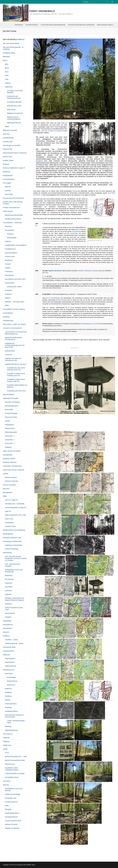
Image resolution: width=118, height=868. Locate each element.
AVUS (7, 753)
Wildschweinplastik (11, 432)
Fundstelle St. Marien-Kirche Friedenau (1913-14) (16, 375)
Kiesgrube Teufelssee (10, 462)
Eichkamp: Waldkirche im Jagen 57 (14, 168)
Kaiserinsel (8, 591)
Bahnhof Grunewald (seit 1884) (15, 760)
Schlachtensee (10, 283)
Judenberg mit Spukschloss (14, 545)
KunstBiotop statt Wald (14, 102)
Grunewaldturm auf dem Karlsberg (14, 309)
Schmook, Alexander (11, 481)
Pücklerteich (9, 272)
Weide (7, 127)
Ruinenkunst (11, 685)
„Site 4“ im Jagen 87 (11, 500)
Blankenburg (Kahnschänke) (14, 215)
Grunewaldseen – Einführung (12, 223)
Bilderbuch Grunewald (10, 130)
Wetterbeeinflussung (11, 730)
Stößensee (6, 655)
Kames (44, 260)
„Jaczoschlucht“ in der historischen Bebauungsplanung (16, 333)
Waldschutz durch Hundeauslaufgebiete (14, 118)
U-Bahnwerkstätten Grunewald (15, 774)
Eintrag (75, 191)
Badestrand (9, 575)
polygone (39, 161)
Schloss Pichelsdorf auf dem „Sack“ (14, 609)
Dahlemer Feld (8, 149)
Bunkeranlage (11, 677)
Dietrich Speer (62, 271)
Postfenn (8, 268)
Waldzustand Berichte (14, 123)
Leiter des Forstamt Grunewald (51, 131)
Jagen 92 (8, 511)
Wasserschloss (10, 428)
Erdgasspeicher (8, 175)
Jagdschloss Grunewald (10, 398)
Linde (7, 79)
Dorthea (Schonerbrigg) (12, 794)
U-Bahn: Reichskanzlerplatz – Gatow (16, 722)
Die (48, 213)
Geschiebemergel (77, 231)
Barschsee (8, 226)
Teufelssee (8, 294)
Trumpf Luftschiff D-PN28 (13, 821)
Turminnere (9, 355)
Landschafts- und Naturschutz (12, 466)
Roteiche (8, 83)
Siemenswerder (10, 613)
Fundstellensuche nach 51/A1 (16, 391)
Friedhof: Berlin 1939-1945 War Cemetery (13, 203)
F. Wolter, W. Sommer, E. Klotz (52, 224)
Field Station (9, 674)
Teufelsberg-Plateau (11, 711)
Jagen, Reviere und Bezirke (12, 451)
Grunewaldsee (10, 230)
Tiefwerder (6, 738)
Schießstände (9, 523)
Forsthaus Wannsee (11, 802)
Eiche (7, 72)
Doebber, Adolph (8, 160)
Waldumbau (9, 87)
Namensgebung (8, 534)
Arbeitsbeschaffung (9, 53)
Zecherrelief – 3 (10, 443)
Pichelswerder (7, 553)
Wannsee (6, 785)
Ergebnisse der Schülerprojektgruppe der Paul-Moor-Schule (15, 345)
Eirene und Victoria (11, 417)
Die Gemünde (9, 579)
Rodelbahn (8, 692)
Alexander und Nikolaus (12, 402)
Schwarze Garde (10, 526)
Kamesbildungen (55, 298)
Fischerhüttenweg (9, 179)
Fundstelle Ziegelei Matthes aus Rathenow (17, 386)
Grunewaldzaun (8, 313)
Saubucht (6, 632)
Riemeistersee (9, 275)
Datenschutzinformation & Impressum (15, 153)
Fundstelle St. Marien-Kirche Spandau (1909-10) (16, 380)
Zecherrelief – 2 (10, 440)
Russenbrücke (7, 628)
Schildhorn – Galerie (11, 640)
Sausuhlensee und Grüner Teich (15, 279)
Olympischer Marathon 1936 (12, 538)
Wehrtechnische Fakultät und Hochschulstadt (14, 716)
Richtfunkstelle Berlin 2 (12, 813)
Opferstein (8, 594)
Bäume (5, 60)
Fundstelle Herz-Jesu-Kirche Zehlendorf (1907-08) (16, 369)
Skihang (8, 700)
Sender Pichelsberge (12, 549)
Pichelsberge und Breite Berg (12, 541)
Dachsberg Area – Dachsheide (15, 504)
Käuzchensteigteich (11, 253)
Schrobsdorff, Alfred (9, 647)
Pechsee (8, 264)
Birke (7, 64)
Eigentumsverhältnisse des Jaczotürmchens (13, 339)
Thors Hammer (8, 734)
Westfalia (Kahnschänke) (13, 219)
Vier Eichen (6, 781)
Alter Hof (8, 187)
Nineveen (8, 191)
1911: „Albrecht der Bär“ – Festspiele (13, 565)
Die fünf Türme (8, 157)
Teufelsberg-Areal (8, 670)
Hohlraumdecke (10, 351)
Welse (7, 305)
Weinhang (8, 726)
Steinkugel (8, 707)
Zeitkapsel (8, 447)
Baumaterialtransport (12, 406)
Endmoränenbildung (62, 300)
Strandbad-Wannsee (11, 817)
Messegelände (8, 492)
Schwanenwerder (8, 651)
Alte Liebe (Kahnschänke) (11, 43)
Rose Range (9, 194)
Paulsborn (10, 234)
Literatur (8, 421)
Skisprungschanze (11, 704)
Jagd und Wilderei (9, 394)
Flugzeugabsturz (10, 659)
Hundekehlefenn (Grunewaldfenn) (16, 245)
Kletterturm (8, 689)
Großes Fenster (8, 211)
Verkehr (5, 749)
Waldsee (8, 298)
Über (45, 201)
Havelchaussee (10, 764)
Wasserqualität (12, 238)
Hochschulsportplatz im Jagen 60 (15, 508)
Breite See (6, 134)
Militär (5, 496)
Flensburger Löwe (11, 798)
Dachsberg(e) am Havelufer (12, 145)
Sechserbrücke (10, 662)
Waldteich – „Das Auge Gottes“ (15, 302)
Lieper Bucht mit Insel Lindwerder (13, 470)
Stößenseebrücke (11, 666)
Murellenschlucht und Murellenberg (14, 530)
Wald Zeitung (11, 110)
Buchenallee (9, 410)
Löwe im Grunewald (9, 485)
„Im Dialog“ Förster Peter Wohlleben (15, 92)
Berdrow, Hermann (11, 477)
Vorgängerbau (9, 425)
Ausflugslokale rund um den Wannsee (14, 790)
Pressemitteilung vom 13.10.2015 (90, 324)
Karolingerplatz (8, 455)
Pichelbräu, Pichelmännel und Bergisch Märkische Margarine (15, 599)
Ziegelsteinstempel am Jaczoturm (16, 364)
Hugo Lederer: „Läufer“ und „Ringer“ (14, 324)
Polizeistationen (8, 625)
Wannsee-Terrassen (11, 824)
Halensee (8, 241)
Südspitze (8, 617)
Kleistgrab (8, 809)
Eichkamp (6, 164)
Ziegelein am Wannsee (12, 828)
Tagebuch (51, 271)
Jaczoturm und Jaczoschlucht (12, 328)
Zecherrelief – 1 (10, 436)
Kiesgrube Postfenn (9, 459)
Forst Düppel (7, 183)
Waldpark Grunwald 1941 (15, 113)
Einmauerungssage (11, 413)
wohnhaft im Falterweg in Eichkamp (88, 271)
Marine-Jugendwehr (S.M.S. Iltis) (15, 515)
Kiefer (7, 75)
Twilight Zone (7, 745)
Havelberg (6, 317)
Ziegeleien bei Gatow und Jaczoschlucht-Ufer (13, 359)
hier (46, 273)
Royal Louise (9, 519)
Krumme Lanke (10, 256)
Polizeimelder (7, 621)
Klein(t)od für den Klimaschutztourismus (14, 97)
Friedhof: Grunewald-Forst (11, 208)
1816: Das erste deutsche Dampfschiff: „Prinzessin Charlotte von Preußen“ (16, 558)
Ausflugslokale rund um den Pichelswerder (14, 571)
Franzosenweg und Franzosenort (13, 198)
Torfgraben (6, 741)
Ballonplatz (6, 57)
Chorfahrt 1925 (8, 142)
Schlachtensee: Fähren (14, 287)
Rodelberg (8, 696)
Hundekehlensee (10, 249)
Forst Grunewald (42, 11)
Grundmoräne (74, 233)
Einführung (6, 172)
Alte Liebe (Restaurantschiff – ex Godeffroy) (13, 48)
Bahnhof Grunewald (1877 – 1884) (16, 757)
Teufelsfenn (9, 290)
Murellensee (9, 260)
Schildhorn (6, 636)
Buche (7, 68)
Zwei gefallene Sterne (12, 777)
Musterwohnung (12, 681)
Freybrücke (8, 583)
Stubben (86, 280)
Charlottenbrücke (8, 138)
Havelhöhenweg (8, 321)
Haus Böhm (9, 587)
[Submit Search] (112, 2)
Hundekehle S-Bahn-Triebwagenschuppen (12, 769)
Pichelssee (8, 604)
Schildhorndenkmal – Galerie (14, 643)
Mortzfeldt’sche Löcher (14, 106)
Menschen (6, 489)
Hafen (7, 806)
